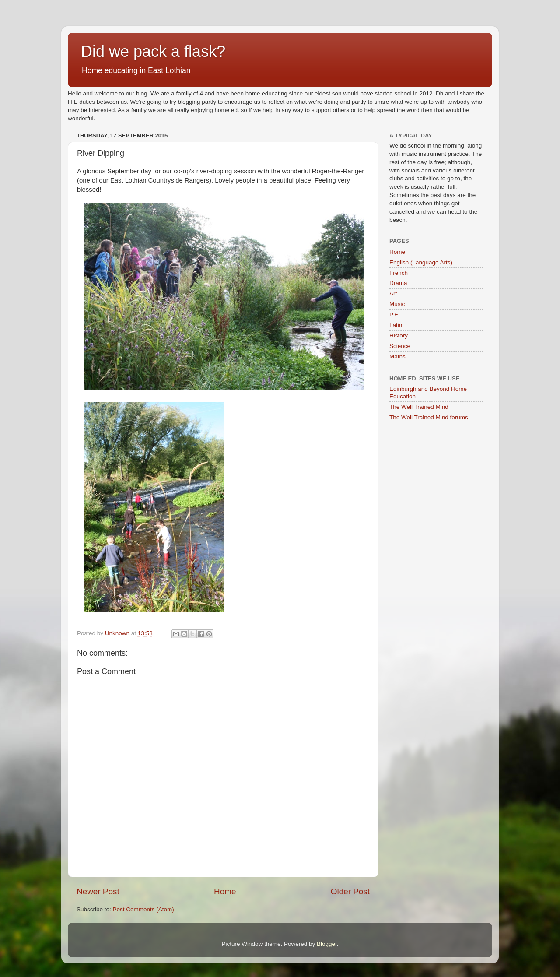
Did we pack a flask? (153, 51)
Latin (396, 325)
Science (400, 346)
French (399, 273)
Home (225, 891)
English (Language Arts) (421, 262)
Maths (397, 357)
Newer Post (98, 891)
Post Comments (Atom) (143, 909)
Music (397, 304)
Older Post (350, 891)
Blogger (327, 944)
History (399, 336)
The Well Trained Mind (419, 407)
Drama (398, 283)
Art (393, 293)
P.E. (395, 315)
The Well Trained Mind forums (429, 417)
